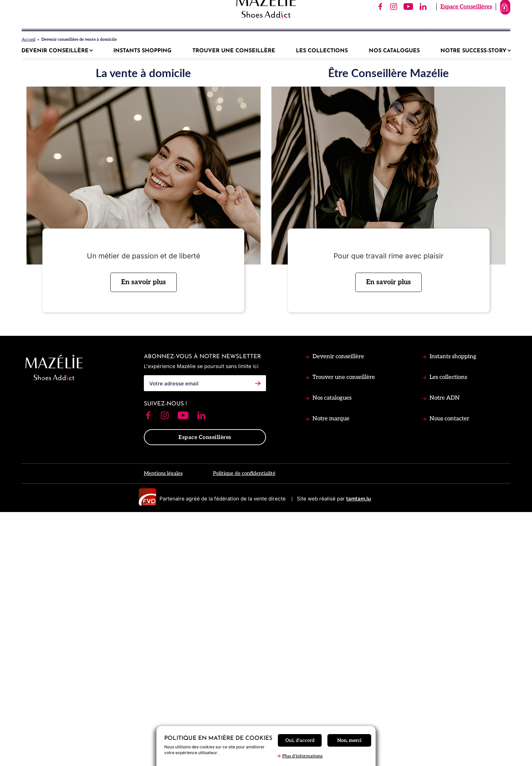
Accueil (28, 293)
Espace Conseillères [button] (205, 691)
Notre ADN (444, 651)
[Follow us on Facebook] (148, 669)
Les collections (448, 631)
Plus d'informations (302, 756)
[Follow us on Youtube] (183, 669)
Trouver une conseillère (343, 631)
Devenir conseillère (338, 610)
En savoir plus (144, 535)
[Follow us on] (350, 24)
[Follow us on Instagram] (165, 669)
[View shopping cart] (490, 24)
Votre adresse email (174, 636)
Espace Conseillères (436, 23)
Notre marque (330, 672)
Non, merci (349, 740)
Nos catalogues (331, 651)
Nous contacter (449, 672)
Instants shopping (452, 610)
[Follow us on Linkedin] (201, 669)
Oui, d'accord (300, 740)
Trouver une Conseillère (234, 51)
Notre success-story (474, 51)
